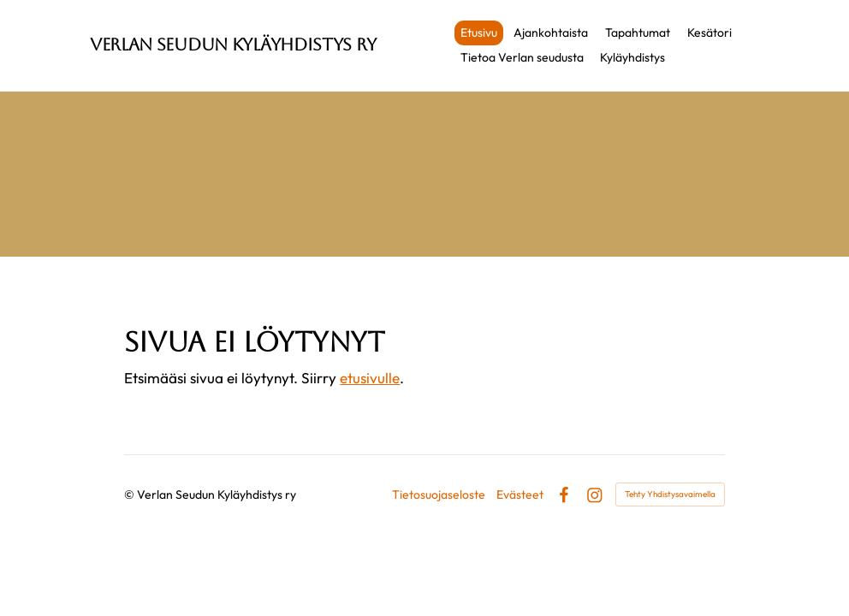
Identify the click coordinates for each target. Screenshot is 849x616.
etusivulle (370, 378)
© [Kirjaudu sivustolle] (131, 495)
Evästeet (520, 495)
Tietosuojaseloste (439, 495)
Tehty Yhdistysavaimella (670, 494)
